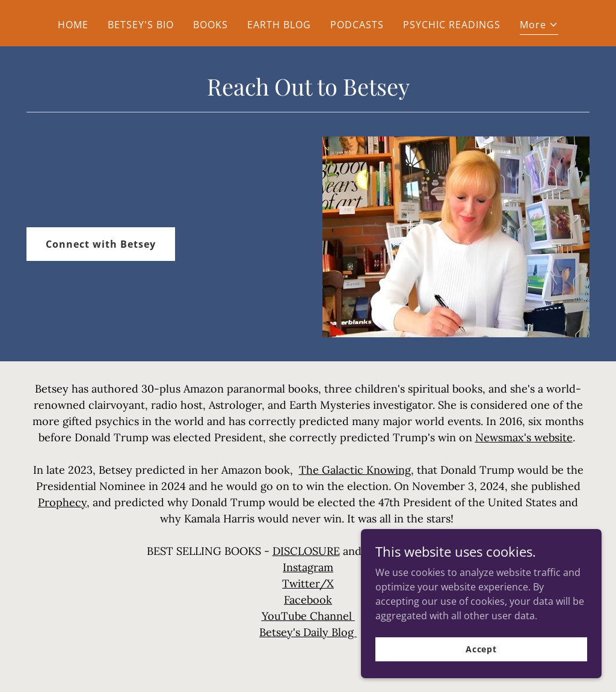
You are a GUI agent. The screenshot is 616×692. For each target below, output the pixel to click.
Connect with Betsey (101, 244)
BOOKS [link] (211, 25)
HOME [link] (73, 25)
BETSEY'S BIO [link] (141, 25)
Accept (481, 649)
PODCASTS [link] (357, 25)
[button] (539, 26)
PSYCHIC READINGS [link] (452, 25)
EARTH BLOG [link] (279, 25)
